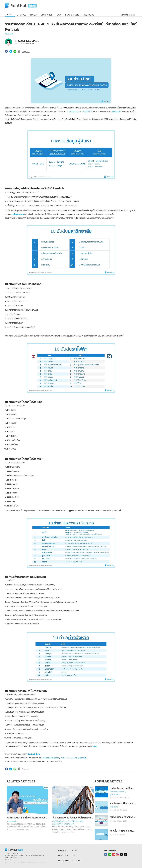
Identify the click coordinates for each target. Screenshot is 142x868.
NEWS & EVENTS (64, 860)
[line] (15, 51)
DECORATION (63, 855)
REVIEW (75, 850)
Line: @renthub (80, 757)
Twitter (63, 757)
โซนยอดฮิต (116, 111)
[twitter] (11, 51)
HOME (10, 14)
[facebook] (6, 51)
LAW (73, 855)
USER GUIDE (76, 860)
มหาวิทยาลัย (74, 111)
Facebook (46, 757)
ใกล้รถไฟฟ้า (87, 111)
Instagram (55, 757)
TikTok (70, 757)
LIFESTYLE (62, 850)
